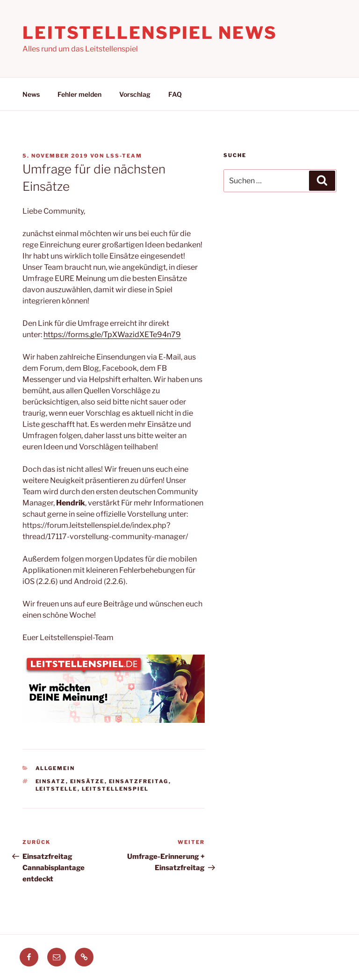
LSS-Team (124, 156)
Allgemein (55, 768)
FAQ (175, 94)
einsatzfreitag (139, 781)
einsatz (51, 781)
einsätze (87, 781)
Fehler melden (79, 94)
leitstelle (57, 789)
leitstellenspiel (115, 789)
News (31, 94)
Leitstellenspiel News (150, 33)
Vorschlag (135, 94)
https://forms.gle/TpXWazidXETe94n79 (112, 335)
